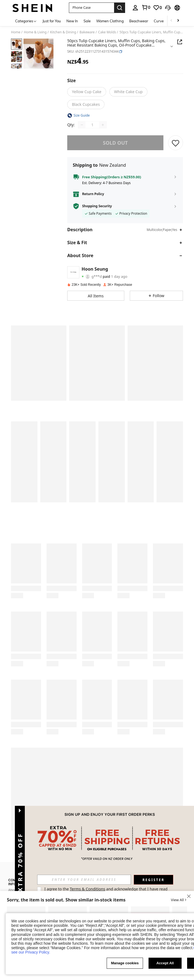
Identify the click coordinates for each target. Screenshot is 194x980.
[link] (146, 7)
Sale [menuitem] (87, 21)
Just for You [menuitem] (52, 21)
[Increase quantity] (103, 125)
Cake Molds (107, 32)
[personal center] (135, 8)
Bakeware (87, 32)
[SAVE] (176, 143)
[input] (84, 880)
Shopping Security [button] (97, 206)
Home (16, 32)
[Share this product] (180, 42)
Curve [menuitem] (159, 21)
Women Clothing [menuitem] (110, 21)
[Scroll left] (171, 21)
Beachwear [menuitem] (139, 21)
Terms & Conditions (87, 889)
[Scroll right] (178, 21)
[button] (91, 8)
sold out (115, 143)
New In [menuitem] (72, 21)
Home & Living (35, 32)
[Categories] (26, 21)
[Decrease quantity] (82, 125)
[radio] (87, 92)
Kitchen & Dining (63, 32)
